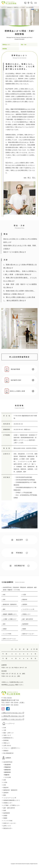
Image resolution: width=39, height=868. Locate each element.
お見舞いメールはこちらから (12, 719)
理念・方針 (24, 45)
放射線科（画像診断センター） (10, 614)
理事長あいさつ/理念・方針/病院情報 (24, 7)
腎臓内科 (7, 775)
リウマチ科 (8, 777)
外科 (4, 600)
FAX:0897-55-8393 (10, 705)
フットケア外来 (7, 634)
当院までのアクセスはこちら (12, 713)
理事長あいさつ (6, 45)
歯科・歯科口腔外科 (28, 619)
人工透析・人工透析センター (10, 619)
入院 (5, 730)
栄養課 (5, 629)
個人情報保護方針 (9, 753)
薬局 (4, 624)
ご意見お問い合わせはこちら (12, 716)
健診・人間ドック (9, 733)
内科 (4, 595)
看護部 (24, 629)
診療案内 (9, 7)
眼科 (4, 609)
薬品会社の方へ (8, 828)
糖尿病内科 (8, 772)
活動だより (7, 743)
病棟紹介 (6, 751)
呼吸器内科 (8, 767)
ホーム (3, 7)
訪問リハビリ (7, 826)
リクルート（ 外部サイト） (12, 748)
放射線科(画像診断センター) (12, 800)
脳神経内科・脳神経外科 (10, 604)
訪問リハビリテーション (9, 639)
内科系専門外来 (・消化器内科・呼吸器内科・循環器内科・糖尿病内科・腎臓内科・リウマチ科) (20, 589)
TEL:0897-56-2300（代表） (13, 703)
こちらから (11, 685)
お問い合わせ (7, 746)
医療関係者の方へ (9, 738)
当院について (7, 735)
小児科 (24, 595)
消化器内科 (8, 765)
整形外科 (25, 600)
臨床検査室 (25, 624)
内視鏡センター (27, 614)
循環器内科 (8, 770)
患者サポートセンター (28, 634)
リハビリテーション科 (28, 609)
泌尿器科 (25, 604)
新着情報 (6, 740)
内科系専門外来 (8, 762)
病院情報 (5, 49)
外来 (5, 728)
